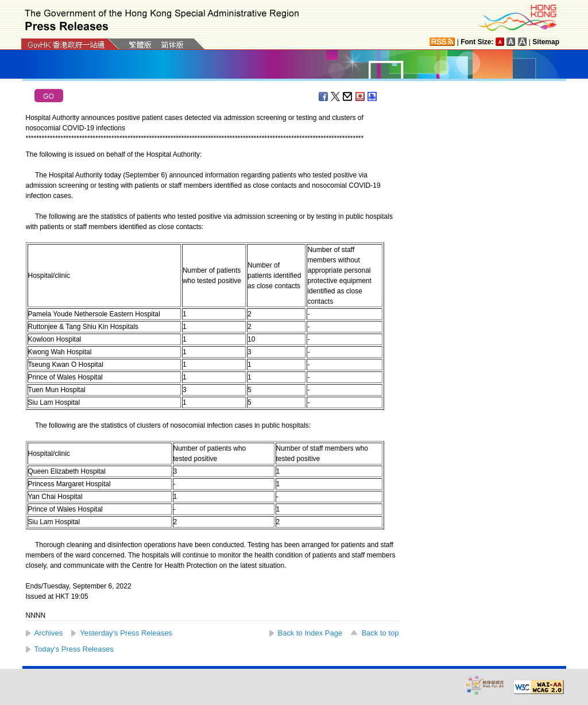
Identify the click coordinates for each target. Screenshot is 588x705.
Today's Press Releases (74, 649)
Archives (49, 633)
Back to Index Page (310, 633)
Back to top (380, 633)
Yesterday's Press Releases (126, 633)
